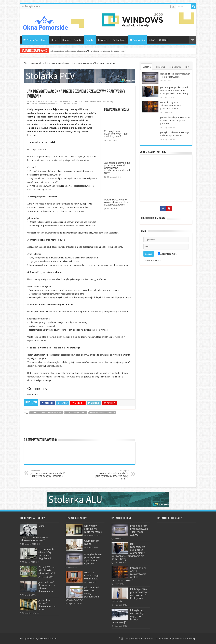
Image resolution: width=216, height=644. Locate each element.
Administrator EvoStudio (41, 102)
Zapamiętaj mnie (167, 254)
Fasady (77, 40)
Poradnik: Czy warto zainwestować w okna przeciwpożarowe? (116, 202)
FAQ (152, 40)
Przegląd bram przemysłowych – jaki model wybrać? (116, 134)
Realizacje (103, 40)
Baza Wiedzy (138, 40)
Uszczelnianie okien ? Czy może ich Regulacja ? (46, 554)
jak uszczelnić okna (76, 413)
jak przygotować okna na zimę (46, 413)
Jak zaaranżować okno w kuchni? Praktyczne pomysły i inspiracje (48, 473)
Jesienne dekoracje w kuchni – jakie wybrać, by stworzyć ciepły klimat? (111, 475)
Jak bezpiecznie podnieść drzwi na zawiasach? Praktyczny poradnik (175, 120)
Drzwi (54, 40)
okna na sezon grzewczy (103, 413)
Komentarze (175, 67)
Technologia (119, 40)
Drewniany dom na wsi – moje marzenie (93, 529)
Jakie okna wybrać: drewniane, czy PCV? (47, 605)
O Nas (164, 40)
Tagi (187, 67)
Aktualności (31, 40)
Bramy (66, 40)
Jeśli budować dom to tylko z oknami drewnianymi (47, 587)
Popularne (160, 67)
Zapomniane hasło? (153, 261)
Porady (89, 40)
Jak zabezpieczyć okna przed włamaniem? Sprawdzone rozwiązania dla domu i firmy (88, 51)
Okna (44, 40)
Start (26, 63)
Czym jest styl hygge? (92, 542)
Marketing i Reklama (31, 6)
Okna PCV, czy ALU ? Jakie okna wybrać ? (47, 570)
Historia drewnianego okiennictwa (92, 576)
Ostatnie (147, 67)
